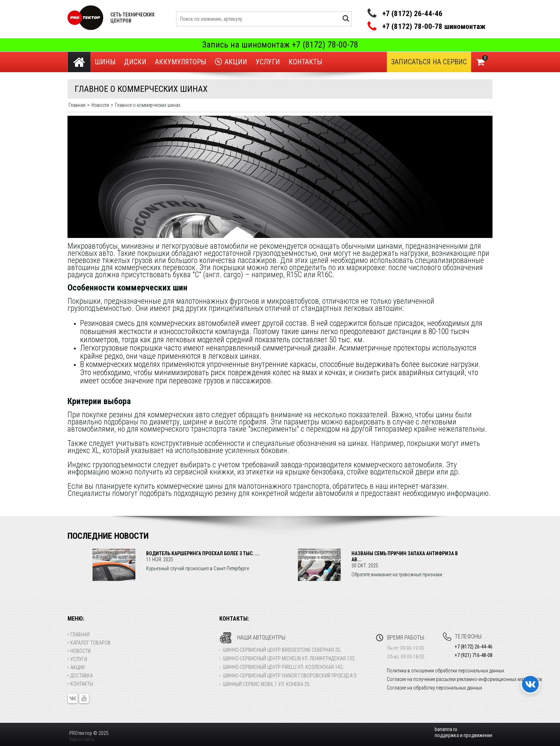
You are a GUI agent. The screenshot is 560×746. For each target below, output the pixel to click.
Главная (79, 635)
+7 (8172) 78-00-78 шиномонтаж (434, 27)
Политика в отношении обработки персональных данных (446, 671)
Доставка (80, 676)
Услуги (268, 62)
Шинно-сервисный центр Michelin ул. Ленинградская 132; (289, 658)
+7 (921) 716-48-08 (474, 655)
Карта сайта (82, 739)
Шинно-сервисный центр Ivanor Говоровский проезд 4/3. (290, 676)
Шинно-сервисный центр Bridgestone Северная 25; (282, 650)
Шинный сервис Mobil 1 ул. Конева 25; (267, 684)
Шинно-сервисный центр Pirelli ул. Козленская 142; (283, 667)
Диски (135, 62)
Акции (231, 62)
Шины (105, 62)
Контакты (305, 62)
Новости (79, 651)
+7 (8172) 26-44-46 (412, 14)
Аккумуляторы (181, 62)
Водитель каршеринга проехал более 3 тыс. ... (203, 553)
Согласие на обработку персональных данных (434, 688)
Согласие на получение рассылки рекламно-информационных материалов (464, 679)
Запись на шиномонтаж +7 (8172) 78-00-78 (280, 45)
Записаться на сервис (429, 62)
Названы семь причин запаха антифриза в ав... (405, 556)
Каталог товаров (89, 643)
